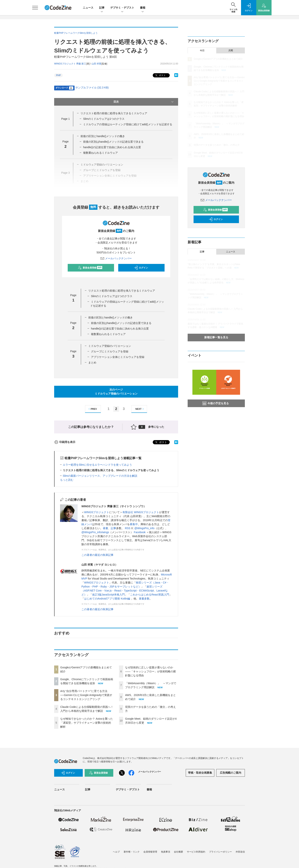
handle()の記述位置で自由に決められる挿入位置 (112, 147)
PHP (58, 75)
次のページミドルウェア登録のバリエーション (116, 392)
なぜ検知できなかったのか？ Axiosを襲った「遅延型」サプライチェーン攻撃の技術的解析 (87, 723)
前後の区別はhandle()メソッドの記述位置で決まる (113, 142)
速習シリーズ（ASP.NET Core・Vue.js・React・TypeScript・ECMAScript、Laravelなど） (125, 591)
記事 (102, 8)
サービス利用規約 (196, 852)
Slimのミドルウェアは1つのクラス (104, 119)
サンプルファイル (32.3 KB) (92, 88)
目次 (144, 102)
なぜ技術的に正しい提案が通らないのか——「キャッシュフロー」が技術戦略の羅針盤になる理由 (150, 671)
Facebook (140, 532)
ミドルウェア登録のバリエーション (110, 346)
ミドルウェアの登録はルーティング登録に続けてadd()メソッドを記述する (128, 124)
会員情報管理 (150, 852)
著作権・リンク (132, 852)
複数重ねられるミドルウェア (100, 153)
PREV (92, 409)
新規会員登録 (90, 268)
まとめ (92, 362)
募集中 (134, 524)
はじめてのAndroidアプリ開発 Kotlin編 (107, 599)
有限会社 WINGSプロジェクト (141, 512)
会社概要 (178, 852)
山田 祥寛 (96, 64)
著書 (105, 528)
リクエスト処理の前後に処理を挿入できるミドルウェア (114, 113)
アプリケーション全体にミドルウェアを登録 (118, 357)
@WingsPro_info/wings (95, 532)
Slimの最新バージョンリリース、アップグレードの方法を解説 (100, 476)
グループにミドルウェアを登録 (110, 351)
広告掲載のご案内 (231, 773)
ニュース (88, 8)
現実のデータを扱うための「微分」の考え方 (217, 145)
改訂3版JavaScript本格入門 (108, 595)
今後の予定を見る (216, 403)
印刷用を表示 (65, 442)
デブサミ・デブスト (122, 8)
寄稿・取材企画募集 (200, 773)
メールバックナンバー (116, 258)
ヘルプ (116, 852)
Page (65, 119)
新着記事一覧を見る (216, 337)
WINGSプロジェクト (97, 512)
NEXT (140, 409)
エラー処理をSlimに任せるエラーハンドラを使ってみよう (97, 465)
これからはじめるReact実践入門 (150, 595)
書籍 (143, 8)
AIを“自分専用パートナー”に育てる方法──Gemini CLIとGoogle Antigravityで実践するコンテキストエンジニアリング (86, 695)
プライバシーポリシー (220, 852)
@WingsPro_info (144, 528)
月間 (231, 51)
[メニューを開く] (35, 8)
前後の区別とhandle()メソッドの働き (103, 136)
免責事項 (166, 852)
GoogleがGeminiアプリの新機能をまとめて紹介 (218, 59)
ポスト (160, 75)
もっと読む (67, 480)
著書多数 (144, 599)
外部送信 (240, 852)
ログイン (141, 268)
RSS (128, 528)
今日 (202, 51)
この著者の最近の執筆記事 (97, 555)
